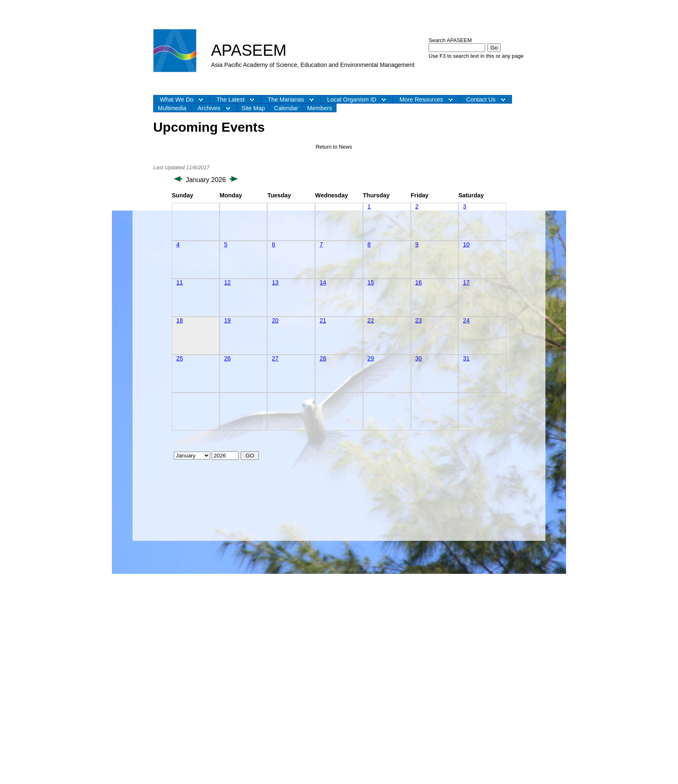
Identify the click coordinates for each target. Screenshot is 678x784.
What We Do (177, 99)
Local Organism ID (352, 99)
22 (371, 320)
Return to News (334, 147)
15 (371, 282)
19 (228, 320)
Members (320, 108)
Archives (209, 108)
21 (323, 320)
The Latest (230, 99)
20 (275, 320)
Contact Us (481, 99)
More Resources (421, 99)
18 (180, 320)
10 (466, 244)
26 (228, 358)
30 (419, 358)
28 (323, 358)
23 (419, 320)
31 (466, 358)
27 (275, 358)
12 (228, 282)
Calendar (286, 108)
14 (323, 282)
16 (419, 282)
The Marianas (286, 99)
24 (466, 320)
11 (180, 282)
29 (371, 358)
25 (180, 358)
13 (275, 282)
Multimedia (172, 108)
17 (466, 282)
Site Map (253, 108)
